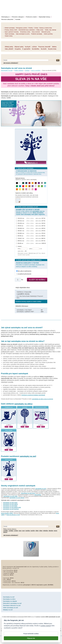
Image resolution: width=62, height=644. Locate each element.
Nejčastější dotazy (45, 17)
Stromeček (25, 407)
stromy (5, 532)
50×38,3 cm (21, 233)
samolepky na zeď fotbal (10, 506)
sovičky (33, 531)
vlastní (20, 246)
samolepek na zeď (41, 489)
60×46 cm (21, 236)
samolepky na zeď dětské (17, 498)
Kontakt (18, 19)
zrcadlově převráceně (25, 274)
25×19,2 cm (21, 223)
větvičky (51, 531)
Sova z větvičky (9, 430)
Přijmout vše (31, 638)
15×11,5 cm (21, 218)
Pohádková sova (9, 407)
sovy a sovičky (36, 70)
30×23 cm (21, 226)
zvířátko (6, 531)
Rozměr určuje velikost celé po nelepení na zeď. (31, 212)
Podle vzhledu (19, 70)
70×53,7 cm (21, 238)
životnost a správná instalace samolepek (33, 395)
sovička (28, 531)
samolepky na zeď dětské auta (12, 507)
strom (55, 531)
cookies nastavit (46, 626)
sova (20, 531)
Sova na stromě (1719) (13, 515)
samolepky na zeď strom (28, 493)
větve (41, 531)
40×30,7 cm (21, 231)
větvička (46, 531)
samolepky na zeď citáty (11, 496)
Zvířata (27, 70)
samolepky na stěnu (23, 404)
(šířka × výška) (30, 218)
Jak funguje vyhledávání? (11, 63)
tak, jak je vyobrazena (25, 271)
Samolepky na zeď (7, 70)
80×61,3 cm (21, 241)
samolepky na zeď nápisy (10, 504)
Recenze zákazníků (7, 19)
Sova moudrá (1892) (7, 513)
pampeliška (38, 495)
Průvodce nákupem (18, 17)
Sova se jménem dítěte (41, 407)
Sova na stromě (9, 460)
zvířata (16, 531)
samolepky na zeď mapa (10, 503)
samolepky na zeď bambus (11, 509)
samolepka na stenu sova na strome (42, 399)
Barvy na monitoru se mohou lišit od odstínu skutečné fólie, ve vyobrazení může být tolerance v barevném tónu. (31, 173)
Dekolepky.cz (5, 17)
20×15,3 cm (21, 221)
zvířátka (11, 531)
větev (37, 531)
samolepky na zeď (28, 456)
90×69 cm (21, 243)
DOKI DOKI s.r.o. (29, 617)
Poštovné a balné (31, 17)
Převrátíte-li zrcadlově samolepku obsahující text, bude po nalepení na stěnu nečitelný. (30, 265)
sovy (23, 531)
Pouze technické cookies (31, 634)
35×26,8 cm (21, 228)
